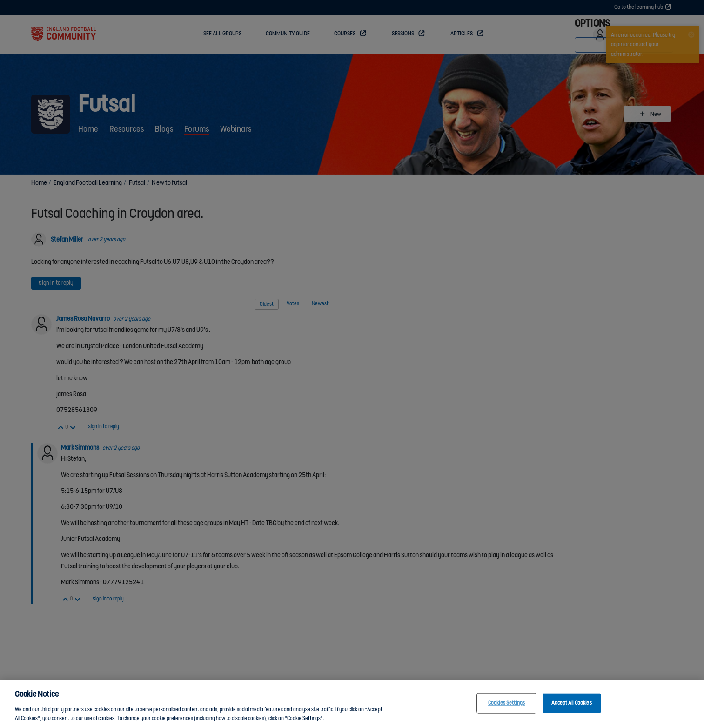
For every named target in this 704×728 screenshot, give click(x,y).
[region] (352, 704)
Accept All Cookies (571, 703)
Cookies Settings (506, 703)
